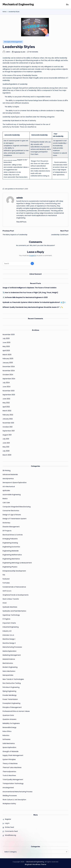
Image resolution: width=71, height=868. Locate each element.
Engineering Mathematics (12, 555)
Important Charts (9, 623)
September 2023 (9, 395)
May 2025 (6, 346)
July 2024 (6, 383)
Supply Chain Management (13, 755)
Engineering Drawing (10, 543)
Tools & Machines (9, 775)
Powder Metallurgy (10, 695)
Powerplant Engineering (11, 703)
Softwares (6, 739)
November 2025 (9, 335)
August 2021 (7, 435)
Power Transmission (10, 699)
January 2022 (8, 419)
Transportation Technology (13, 783)
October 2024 (8, 375)
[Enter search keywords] (19, 263)
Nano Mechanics (9, 671)
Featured (6, 579)
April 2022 (6, 407)
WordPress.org (10, 835)
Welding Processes (10, 796)
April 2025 (6, 351)
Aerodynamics (8, 479)
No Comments (33, 52)
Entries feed (9, 827)
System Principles (9, 759)
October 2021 (8, 427)
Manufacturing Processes (12, 647)
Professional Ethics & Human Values (16, 711)
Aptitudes (6, 491)
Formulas (6, 583)
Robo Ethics (7, 731)
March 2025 (7, 355)
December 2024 (9, 367)
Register (8, 819)
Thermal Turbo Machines (12, 767)
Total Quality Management (13, 780)
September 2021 (9, 431)
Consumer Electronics (11, 511)
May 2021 (6, 447)
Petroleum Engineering (11, 687)
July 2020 (6, 451)
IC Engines (6, 619)
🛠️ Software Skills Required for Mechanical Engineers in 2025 (25, 297)
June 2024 (6, 387)
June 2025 (6, 343)
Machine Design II (9, 643)
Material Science (9, 659)
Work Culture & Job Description (14, 800)
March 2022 (7, 411)
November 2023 (9, 391)
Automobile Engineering (12, 495)
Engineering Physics (10, 567)
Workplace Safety (9, 804)
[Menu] (67, 4)
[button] (21, 222)
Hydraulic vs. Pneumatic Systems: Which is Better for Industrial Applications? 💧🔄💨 (34, 302)
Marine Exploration (10, 651)
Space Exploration (9, 747)
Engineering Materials (11, 551)
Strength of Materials (11, 751)
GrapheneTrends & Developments (16, 595)
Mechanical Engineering (18, 4)
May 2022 (6, 403)
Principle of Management (13, 42)
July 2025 (6, 338)
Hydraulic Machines (10, 607)
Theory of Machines (10, 764)
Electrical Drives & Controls (13, 535)
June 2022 (6, 399)
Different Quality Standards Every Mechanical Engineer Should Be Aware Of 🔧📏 (33, 307)
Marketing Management (12, 655)
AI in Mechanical (9, 487)
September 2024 (9, 379)
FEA (4, 575)
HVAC (5, 603)
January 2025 (8, 363)
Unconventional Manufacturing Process (17, 792)
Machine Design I (9, 639)
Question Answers (9, 719)
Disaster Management (11, 527)
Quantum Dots (8, 715)
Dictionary (6, 523)
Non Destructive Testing (12, 683)
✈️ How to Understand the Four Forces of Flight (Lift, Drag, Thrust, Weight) (30, 293)
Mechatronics (8, 663)
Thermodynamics (9, 772)
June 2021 (6, 443)
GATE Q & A (7, 591)
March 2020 (7, 455)
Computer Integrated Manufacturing (17, 507)
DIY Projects (7, 531)
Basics (5, 499)
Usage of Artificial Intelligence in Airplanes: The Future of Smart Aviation (29, 288)
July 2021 (6, 439)
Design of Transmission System (15, 519)
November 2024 (9, 371)
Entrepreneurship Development (14, 571)
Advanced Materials (10, 474)
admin (20, 198)
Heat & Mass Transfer (11, 599)
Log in (7, 823)
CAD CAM (6, 503)
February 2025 (8, 359)
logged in (33, 256)
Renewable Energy (9, 727)
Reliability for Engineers (11, 723)
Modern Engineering (10, 667)
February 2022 (8, 415)
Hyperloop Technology (11, 615)
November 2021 (8, 423)
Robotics (6, 735)
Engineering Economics (11, 547)
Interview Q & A (8, 635)
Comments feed (11, 831)
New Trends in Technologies (13, 679)
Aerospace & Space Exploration (15, 482)
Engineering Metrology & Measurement (17, 563)
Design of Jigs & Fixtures (12, 515)
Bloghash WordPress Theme (35, 864)
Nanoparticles (8, 675)
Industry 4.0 (7, 631)
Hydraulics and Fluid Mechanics (14, 611)
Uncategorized (8, 788)
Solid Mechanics (9, 743)
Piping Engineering (9, 691)
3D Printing (7, 471)
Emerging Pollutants (10, 539)
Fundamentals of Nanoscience (14, 587)
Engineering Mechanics (11, 559)
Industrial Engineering (11, 627)
